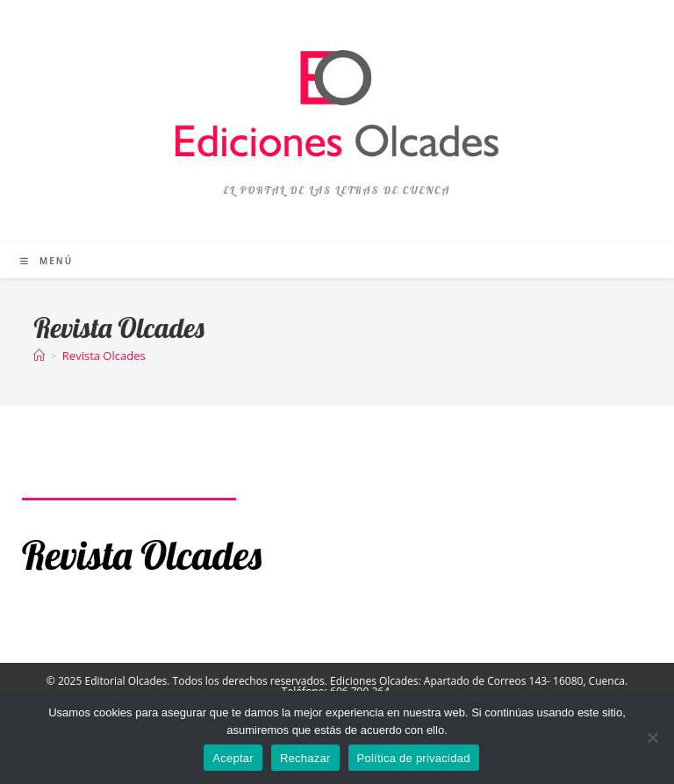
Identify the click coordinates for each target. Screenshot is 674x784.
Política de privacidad (414, 758)
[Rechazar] (652, 737)
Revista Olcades (104, 356)
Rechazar (305, 758)
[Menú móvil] (47, 261)
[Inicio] (39, 356)
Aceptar (233, 758)
